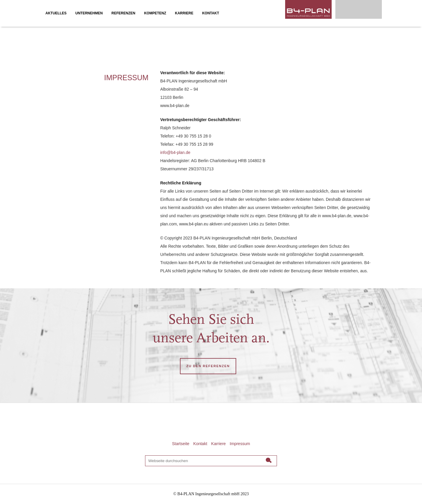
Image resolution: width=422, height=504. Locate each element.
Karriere (219, 444)
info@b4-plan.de (175, 154)
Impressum (240, 444)
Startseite (181, 444)
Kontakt (200, 444)
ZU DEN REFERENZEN (208, 366)
